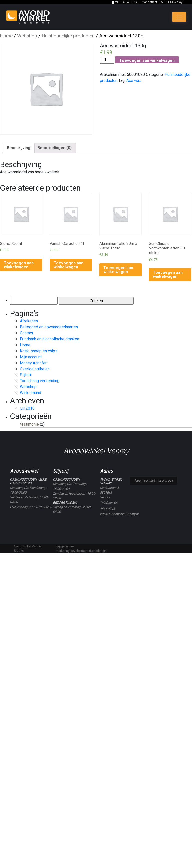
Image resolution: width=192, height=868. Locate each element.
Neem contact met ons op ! (154, 480)
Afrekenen (29, 321)
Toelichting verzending (40, 381)
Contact (27, 333)
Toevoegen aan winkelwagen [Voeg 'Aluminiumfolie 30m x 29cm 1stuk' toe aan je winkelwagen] (118, 270)
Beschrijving (19, 148)
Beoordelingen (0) (55, 148)
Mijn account (31, 357)
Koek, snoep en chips (39, 351)
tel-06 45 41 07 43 (126, 2)
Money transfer (33, 363)
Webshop (27, 36)
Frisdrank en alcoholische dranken (50, 339)
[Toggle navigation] (179, 17)
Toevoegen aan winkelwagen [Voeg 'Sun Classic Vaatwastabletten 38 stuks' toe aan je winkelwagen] (168, 275)
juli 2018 (27, 408)
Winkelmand (31, 393)
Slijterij (26, 375)
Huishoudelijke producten (68, 36)
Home (6, 36)
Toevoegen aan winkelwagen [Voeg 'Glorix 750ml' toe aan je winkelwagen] (19, 265)
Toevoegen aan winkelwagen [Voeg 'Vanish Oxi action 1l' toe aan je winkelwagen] (69, 265)
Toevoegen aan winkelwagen (147, 61)
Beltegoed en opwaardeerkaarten (49, 327)
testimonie (30, 424)
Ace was (134, 80)
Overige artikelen (35, 369)
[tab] (19, 148)
